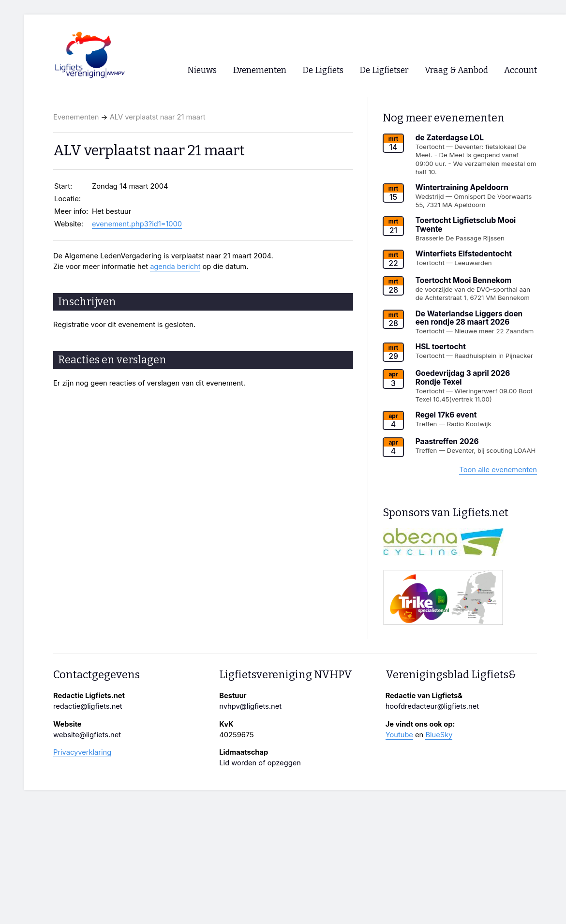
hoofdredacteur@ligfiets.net (432, 706)
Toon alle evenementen (498, 470)
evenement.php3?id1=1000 (137, 224)
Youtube (399, 735)
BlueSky (439, 735)
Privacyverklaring (82, 752)
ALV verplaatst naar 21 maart (158, 117)
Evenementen (76, 117)
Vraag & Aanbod (456, 70)
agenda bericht (175, 267)
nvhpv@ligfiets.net (250, 706)
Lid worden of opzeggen (260, 763)
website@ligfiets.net (87, 735)
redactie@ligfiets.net (88, 706)
